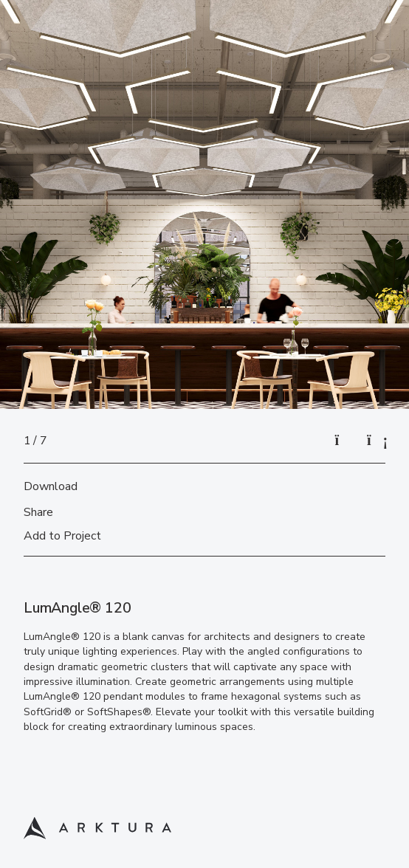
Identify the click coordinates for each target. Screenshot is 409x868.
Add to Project (62, 536)
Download (51, 486)
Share (38, 512)
